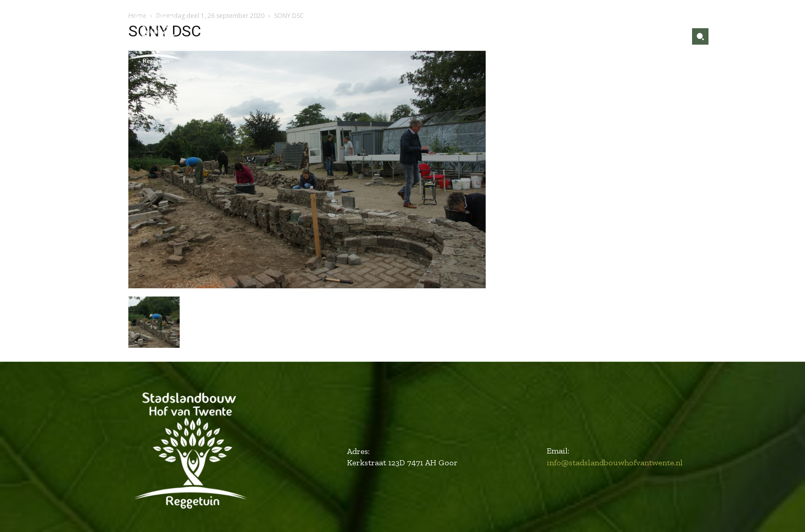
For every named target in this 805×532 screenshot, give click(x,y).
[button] (700, 36)
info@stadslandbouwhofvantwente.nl (615, 462)
